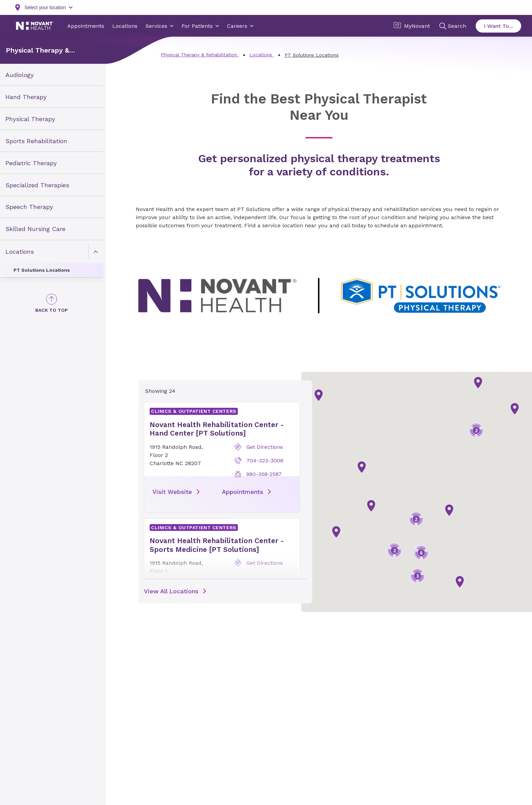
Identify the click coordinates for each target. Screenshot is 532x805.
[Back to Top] (52, 303)
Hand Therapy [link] (26, 97)
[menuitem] (52, 75)
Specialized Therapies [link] (37, 185)
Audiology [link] (20, 75)
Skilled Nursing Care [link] (35, 229)
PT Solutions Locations (42, 270)
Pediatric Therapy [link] (31, 163)
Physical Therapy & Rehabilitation (37, 50)
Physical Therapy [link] (30, 119)
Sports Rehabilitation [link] (36, 141)
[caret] (96, 252)
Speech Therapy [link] (29, 207)
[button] (449, 510)
